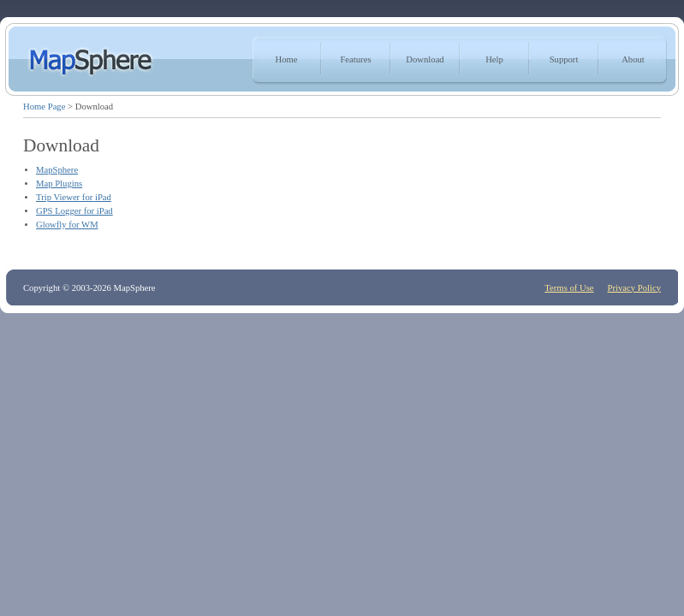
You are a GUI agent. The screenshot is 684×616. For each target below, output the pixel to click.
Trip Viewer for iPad (74, 197)
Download (425, 59)
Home (286, 59)
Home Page (44, 107)
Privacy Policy (634, 288)
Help (494, 59)
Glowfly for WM (67, 225)
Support (564, 59)
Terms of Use (569, 288)
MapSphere (57, 170)
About (633, 59)
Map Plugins (59, 184)
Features (355, 59)
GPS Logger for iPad (74, 211)
